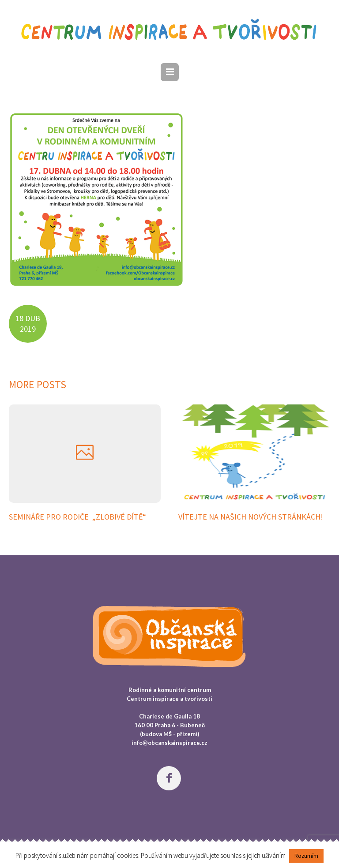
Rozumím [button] (306, 856)
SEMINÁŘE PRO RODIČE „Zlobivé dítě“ (77, 517)
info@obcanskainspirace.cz (169, 743)
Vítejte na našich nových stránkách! (251, 517)
